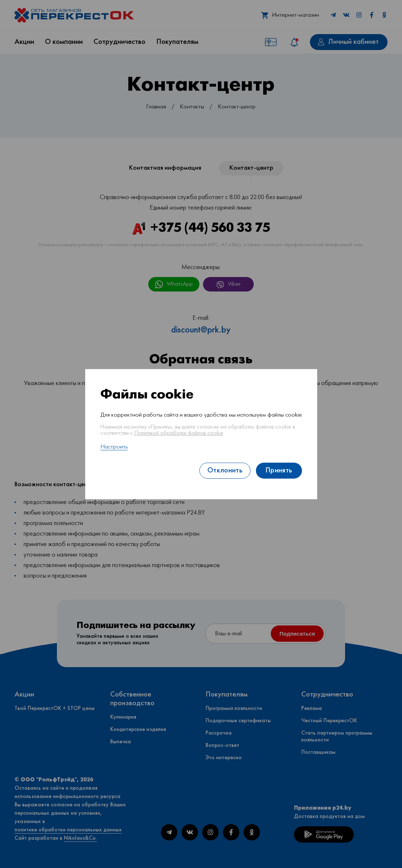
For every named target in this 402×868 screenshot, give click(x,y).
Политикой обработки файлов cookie (179, 433)
